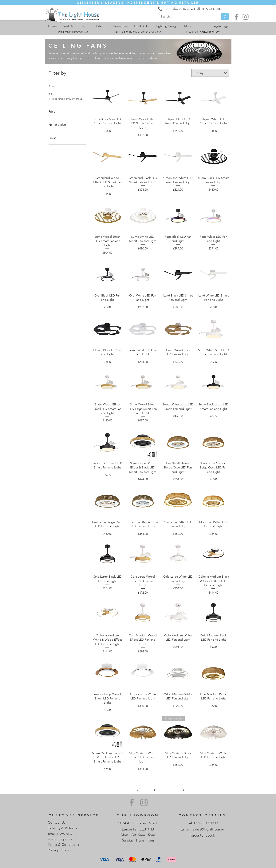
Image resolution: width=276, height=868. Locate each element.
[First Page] (138, 790)
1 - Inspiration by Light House (66, 98)
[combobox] (210, 73)
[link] (226, 26)
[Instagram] (246, 17)
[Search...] (187, 17)
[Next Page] (175, 790)
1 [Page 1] (154, 790)
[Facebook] (236, 17)
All (50, 94)
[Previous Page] (146, 790)
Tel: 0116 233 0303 (203, 823)
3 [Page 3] (167, 790)
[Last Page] (183, 790)
